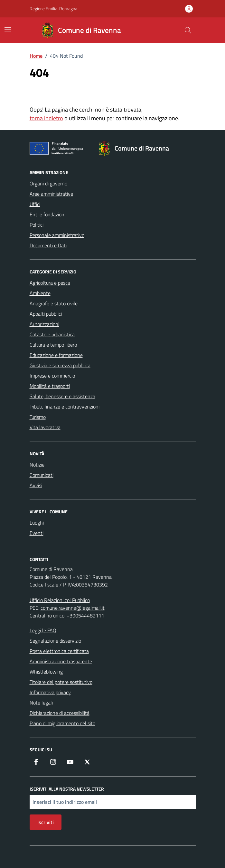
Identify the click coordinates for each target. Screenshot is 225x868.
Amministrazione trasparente (61, 661)
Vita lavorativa (45, 427)
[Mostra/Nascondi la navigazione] (8, 30)
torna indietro (46, 118)
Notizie (37, 465)
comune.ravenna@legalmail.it (73, 608)
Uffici (35, 204)
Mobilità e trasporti (50, 386)
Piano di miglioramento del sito (62, 723)
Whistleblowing (46, 672)
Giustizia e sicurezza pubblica (60, 365)
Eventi (37, 533)
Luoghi (37, 523)
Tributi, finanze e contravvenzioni (65, 407)
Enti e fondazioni (47, 214)
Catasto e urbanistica (52, 334)
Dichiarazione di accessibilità (60, 713)
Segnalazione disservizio (55, 641)
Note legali (41, 703)
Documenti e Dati (48, 245)
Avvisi (36, 485)
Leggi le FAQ (43, 630)
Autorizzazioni (44, 324)
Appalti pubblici (46, 314)
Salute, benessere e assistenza (62, 396)
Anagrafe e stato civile (54, 303)
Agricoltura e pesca (50, 283)
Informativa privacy (50, 692)
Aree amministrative (51, 194)
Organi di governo (48, 183)
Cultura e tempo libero (53, 345)
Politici (37, 225)
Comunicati (42, 475)
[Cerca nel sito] (188, 30)
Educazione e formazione (56, 355)
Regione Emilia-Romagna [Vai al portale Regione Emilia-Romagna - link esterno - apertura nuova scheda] (53, 9)
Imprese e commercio (52, 376)
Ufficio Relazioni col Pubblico (60, 600)
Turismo (38, 417)
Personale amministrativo (57, 235)
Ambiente (40, 293)
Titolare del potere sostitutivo (61, 682)
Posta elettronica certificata (59, 651)
